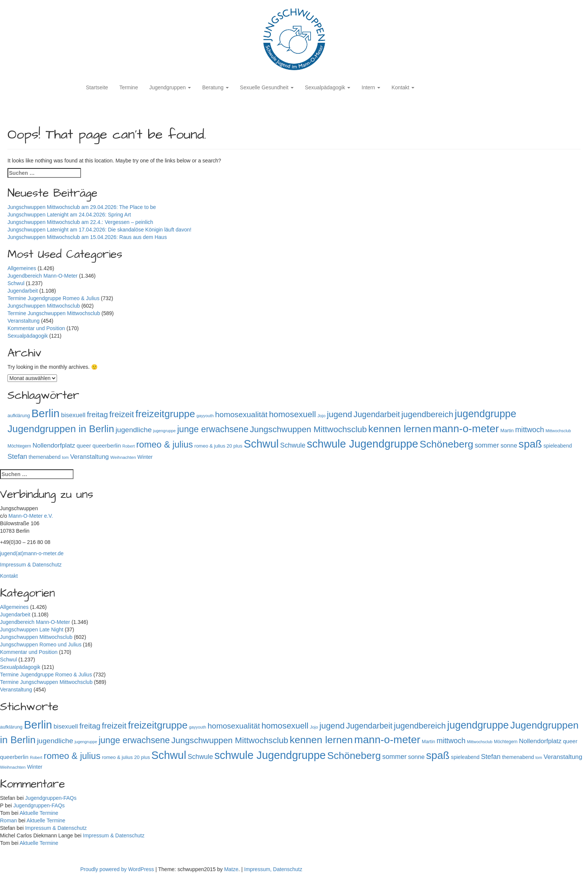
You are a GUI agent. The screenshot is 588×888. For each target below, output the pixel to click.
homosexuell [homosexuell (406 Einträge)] (292, 414)
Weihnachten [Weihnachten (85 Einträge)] (123, 457)
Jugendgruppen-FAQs (51, 798)
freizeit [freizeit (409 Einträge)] (122, 414)
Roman (8, 820)
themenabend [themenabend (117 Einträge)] (44, 457)
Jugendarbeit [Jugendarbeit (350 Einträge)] (377, 415)
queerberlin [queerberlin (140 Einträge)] (107, 446)
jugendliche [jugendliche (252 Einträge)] (133, 430)
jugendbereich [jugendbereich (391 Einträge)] (427, 414)
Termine (129, 87)
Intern (371, 87)
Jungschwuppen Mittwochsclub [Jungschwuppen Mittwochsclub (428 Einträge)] (308, 429)
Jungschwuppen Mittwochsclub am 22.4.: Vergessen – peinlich (80, 222)
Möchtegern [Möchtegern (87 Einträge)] (19, 446)
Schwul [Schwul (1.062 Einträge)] (261, 444)
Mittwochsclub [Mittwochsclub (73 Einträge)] (558, 431)
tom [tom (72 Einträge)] (65, 457)
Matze (231, 869)
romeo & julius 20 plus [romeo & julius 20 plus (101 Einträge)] (218, 446)
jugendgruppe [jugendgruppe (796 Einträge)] (486, 414)
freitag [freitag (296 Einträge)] (97, 415)
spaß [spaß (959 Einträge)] (530, 444)
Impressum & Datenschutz (31, 565)
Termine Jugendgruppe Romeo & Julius (53, 298)
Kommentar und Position (36, 328)
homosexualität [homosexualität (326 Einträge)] (241, 414)
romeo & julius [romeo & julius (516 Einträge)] (164, 444)
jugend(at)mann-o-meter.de (32, 553)
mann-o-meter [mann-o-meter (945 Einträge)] (466, 429)
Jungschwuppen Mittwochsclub (44, 306)
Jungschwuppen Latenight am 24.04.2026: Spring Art (70, 215)
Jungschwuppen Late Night (32, 630)
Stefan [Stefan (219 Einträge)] (17, 457)
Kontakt (403, 87)
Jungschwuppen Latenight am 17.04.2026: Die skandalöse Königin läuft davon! (99, 230)
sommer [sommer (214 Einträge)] (487, 445)
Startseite (97, 87)
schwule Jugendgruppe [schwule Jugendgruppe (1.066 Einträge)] (362, 444)
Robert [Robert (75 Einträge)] (128, 446)
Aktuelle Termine (39, 813)
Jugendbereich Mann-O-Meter (43, 276)
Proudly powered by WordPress (118, 869)
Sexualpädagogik (328, 87)
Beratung (215, 87)
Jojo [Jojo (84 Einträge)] (321, 415)
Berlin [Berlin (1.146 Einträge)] (46, 413)
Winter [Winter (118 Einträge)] (145, 457)
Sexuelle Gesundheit (267, 87)
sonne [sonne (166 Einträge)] (509, 445)
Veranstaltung (24, 321)
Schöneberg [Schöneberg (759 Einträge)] (446, 444)
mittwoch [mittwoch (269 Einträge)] (530, 430)
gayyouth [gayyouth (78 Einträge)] (205, 416)
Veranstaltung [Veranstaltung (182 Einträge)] (89, 457)
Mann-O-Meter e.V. (31, 516)
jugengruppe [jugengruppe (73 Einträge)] (164, 431)
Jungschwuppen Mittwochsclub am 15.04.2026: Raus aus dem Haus (88, 237)
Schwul (16, 283)
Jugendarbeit (23, 291)
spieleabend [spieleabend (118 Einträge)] (558, 446)
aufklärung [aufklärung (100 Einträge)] (19, 415)
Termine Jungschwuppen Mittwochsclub (54, 313)
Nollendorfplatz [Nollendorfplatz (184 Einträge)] (54, 446)
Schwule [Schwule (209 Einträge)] (293, 445)
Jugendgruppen (170, 87)
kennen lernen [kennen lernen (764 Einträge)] (400, 429)
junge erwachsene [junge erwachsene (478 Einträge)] (213, 429)
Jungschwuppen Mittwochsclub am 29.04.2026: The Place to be (82, 207)
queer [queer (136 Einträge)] (84, 446)
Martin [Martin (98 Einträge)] (507, 430)
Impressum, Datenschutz (273, 869)
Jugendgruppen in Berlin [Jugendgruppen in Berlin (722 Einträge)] (61, 429)
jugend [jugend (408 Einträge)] (340, 414)
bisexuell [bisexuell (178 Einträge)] (73, 415)
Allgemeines (22, 268)
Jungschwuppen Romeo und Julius (41, 645)
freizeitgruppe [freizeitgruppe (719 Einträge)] (165, 414)
